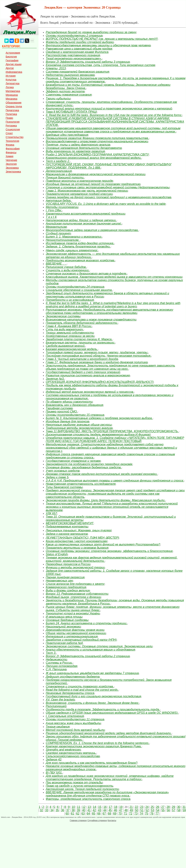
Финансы (11, 152)
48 (126, 810)
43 (100, 810)
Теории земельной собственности (70, 333)
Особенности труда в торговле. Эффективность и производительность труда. (103, 709)
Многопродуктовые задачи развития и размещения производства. (92, 230)
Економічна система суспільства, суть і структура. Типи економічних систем (100, 65)
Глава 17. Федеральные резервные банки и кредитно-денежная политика (97, 362)
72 (131, 814)
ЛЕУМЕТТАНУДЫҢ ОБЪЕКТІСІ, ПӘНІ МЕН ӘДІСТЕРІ (82, 538)
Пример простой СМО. (62, 412)
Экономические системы (63, 316)
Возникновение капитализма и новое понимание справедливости (91, 320)
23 (142, 807)
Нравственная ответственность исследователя (81, 484)
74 (141, 814)
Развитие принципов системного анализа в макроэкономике (88, 375)
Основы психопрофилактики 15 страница (75, 415)
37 (68, 810)
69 (115, 814)
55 (163, 810)
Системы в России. (59, 663)
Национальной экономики (63, 627)
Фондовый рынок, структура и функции (73, 597)
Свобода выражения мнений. (66, 346)
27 (163, 807)
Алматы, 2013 (56, 68)
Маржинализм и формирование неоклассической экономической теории (96, 174)
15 (100, 807)
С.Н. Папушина (56, 669)
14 (94, 807)
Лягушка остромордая (61, 666)
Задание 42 (54, 759)
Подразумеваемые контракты (67, 527)
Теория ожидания (58, 727)
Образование (14, 103)
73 (136, 814)
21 (131, 807)
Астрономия (13, 53)
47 (121, 810)
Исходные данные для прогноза (67, 421)
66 (99, 814)
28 (168, 807)
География (12, 60)
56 (168, 810)
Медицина (12, 95)
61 (73, 814)
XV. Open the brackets (60, 700)
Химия (9, 156)
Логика (10, 87)
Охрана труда (14, 106)
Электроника (13, 172)
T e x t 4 (51, 217)
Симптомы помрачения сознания (69, 95)
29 (173, 807)
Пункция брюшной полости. (65, 178)
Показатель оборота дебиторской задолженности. (82, 323)
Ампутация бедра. (59, 201)
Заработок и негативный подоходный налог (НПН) (81, 640)
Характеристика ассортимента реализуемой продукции (85, 214)
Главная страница (78, 820)
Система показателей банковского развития (77, 72)
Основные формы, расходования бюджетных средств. (84, 467)
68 (110, 814)
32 (41, 810)
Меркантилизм (56, 227)
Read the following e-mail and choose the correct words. (82, 690)
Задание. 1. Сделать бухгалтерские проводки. (78, 247)
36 (63, 810)
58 (179, 810)
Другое (10, 68)
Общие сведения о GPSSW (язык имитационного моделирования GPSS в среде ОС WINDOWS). (112, 713)
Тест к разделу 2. (58, 161)
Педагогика (12, 110)
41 (89, 810)
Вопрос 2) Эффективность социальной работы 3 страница (88, 62)
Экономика (12, 168)
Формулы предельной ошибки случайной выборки (80, 42)
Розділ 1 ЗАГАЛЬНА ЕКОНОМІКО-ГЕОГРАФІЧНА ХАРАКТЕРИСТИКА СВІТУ (97, 155)
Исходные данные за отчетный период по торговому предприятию (93, 184)
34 (52, 810)
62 (78, 814)
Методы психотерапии (62, 207)
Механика (11, 99)
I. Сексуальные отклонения (65, 716)
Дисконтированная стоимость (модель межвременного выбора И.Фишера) (98, 435)
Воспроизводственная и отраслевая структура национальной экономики (97, 141)
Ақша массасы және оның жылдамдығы (73, 723)
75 (147, 814)
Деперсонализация (59, 171)
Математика (13, 91)
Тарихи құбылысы (58, 98)
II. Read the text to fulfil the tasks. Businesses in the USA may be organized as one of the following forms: (114, 115)
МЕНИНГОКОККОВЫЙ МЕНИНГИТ (70, 523)
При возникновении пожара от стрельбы (74, 782)
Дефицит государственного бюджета (73, 677)
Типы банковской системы (64, 487)
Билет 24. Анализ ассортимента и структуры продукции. (87, 623)
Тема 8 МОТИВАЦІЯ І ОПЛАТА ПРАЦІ (71, 112)
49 (131, 810)
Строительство (14, 137)
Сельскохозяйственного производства (73, 756)
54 (158, 810)
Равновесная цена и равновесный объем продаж (79, 49)
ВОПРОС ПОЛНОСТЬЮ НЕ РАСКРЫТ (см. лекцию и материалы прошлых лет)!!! (102, 39)
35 (57, 810)
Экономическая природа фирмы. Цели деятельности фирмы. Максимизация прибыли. (106, 500)
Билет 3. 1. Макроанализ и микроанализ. (74, 237)
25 (152, 807)
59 (184, 810)
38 (73, 810)
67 (104, 814)
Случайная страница (97, 820)
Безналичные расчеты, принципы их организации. (80, 343)
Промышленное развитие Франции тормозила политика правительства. (97, 138)
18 (116, 807)
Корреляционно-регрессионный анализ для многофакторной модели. (94, 158)
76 (152, 814)
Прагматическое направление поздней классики (79, 194)
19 (121, 807)
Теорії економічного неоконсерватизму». (74, 59)
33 (47, 810)
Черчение (11, 160)
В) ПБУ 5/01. (54, 773)
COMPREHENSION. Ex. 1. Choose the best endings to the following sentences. (97, 743)
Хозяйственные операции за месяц (70, 336)
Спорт (9, 133)
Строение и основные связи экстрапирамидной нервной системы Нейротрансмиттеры (108, 187)
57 (174, 810)
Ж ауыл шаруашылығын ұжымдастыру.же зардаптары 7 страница (92, 673)
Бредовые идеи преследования (67, 135)
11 (79, 807)
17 (110, 807)
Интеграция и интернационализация (72, 636)
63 (83, 814)
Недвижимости (56, 659)
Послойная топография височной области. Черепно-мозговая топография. (98, 356)
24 (147, 807)
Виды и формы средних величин (68, 590)
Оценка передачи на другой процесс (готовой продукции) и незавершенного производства (108, 197)
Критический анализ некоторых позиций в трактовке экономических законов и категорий (109, 109)
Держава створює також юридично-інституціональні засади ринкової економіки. (102, 474)
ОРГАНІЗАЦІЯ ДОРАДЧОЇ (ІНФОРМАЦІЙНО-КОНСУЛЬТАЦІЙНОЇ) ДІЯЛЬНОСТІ (100, 382)
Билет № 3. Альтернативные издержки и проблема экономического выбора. (99, 418)
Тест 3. (51, 653)
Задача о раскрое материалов (67, 534)
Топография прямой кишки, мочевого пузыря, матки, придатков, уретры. (97, 352)
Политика (11, 114)
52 (147, 810)
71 (125, 814)
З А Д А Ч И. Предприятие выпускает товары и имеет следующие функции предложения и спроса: (115, 481)
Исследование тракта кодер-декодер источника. (80, 243)
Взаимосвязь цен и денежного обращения (74, 405)
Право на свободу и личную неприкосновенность (79, 786)
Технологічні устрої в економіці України (73, 613)
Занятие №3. (55, 379)
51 (142, 810)
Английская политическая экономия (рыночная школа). (84, 224)
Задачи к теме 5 (57, 477)
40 (84, 810)
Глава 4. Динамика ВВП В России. (69, 326)
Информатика (14, 72)
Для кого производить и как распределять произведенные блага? (92, 763)
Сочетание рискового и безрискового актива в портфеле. (86, 274)
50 (137, 810)
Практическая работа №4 (64, 643)
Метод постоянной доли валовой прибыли (75, 730)
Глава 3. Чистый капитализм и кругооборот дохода (82, 359)
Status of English (57, 554)
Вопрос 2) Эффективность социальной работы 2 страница (88, 656)
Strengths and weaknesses (63, 750)
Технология (12, 141)
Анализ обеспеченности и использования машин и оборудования (90, 650)
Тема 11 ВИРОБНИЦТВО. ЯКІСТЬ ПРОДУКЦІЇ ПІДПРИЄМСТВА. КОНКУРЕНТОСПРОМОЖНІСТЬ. (112, 431)
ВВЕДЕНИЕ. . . (56, 264)
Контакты (112, 820)
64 (88, 814)
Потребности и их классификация (70, 300)
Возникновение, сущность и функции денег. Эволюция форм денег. (92, 703)
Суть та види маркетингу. (65, 329)
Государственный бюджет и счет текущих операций (83, 372)
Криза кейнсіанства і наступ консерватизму (77, 541)
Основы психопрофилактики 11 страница (75, 719)
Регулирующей (56, 706)
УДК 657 (51, 513)
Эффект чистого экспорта (65, 91)
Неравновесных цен (59, 581)
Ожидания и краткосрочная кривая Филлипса (77, 52)
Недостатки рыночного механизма (70, 75)
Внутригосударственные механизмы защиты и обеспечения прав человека (98, 45)
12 (84, 807)
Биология (11, 57)
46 (115, 810)
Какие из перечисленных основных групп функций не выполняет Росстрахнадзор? (103, 544)
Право (9, 118)
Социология (13, 129)
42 (94, 810)
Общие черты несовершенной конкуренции (76, 633)
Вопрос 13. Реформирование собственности (77, 594)
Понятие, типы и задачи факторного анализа (78, 145)
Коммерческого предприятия (66, 587)
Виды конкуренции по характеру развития (75, 151)
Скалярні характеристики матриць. (71, 753)
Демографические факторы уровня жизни (75, 630)
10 (73, 807)
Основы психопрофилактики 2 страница (74, 36)
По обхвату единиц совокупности (69, 402)
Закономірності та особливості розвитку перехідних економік (89, 464)
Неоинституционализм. (63, 240)
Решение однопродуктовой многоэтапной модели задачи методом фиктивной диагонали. (109, 733)
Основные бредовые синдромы (67, 620)
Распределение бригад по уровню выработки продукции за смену (91, 32)
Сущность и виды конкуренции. (68, 270)
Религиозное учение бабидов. (66, 267)
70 (120, 814)
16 (105, 807)
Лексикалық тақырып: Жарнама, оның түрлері (79, 530)
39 (78, 810)
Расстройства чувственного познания (73, 55)
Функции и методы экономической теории (75, 567)
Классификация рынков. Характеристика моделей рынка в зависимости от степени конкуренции (114, 277)
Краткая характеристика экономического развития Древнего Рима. (94, 746)
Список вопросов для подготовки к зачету (75, 584)
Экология (11, 164)
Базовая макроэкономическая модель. (72, 349)
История (11, 76)
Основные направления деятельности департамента (84, 148)
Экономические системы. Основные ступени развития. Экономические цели (99, 646)
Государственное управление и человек (73, 461)
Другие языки (14, 64)
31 (184, 807)
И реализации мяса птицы (64, 617)
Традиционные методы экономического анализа (79, 428)
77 (157, 814)
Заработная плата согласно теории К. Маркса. (79, 339)
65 (94, 814)
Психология (13, 122)
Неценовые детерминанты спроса (70, 693)
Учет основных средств (63, 471)
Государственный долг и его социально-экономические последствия (93, 696)
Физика (10, 145)
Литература (12, 83)
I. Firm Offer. (54, 210)
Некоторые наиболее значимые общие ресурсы (79, 425)
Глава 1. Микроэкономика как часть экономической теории (87, 191)
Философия (13, 149)
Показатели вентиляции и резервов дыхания (77, 548)
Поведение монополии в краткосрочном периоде (79, 181)
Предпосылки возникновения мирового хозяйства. (80, 260)
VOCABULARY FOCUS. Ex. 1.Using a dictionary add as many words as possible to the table (106, 204)
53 (152, 810)
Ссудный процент (58, 233)
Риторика (11, 126)
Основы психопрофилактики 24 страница (75, 287)
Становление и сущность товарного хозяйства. (80, 686)
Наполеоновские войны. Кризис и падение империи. (81, 220)
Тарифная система (59, 408)
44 (105, 810)
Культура (11, 80)
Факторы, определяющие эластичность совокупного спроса (88, 799)
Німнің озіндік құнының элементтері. (72, 250)
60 (67, 814)
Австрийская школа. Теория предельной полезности (82, 789)
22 (136, 807)
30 (179, 807)
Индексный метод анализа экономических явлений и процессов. (90, 392)
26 (158, 807)
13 (89, 807)
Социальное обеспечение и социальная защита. (79, 290)
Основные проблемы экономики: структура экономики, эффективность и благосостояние (109, 551)
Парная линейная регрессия (65, 577)
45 (110, 810)
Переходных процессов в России (68, 564)
